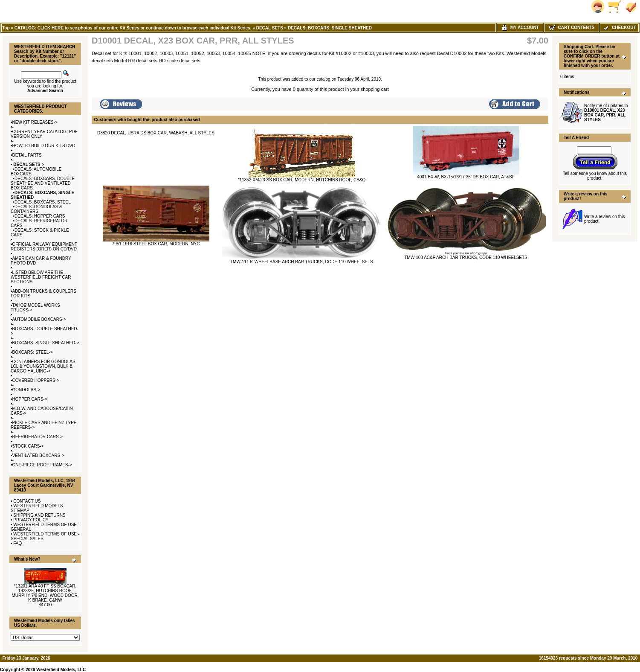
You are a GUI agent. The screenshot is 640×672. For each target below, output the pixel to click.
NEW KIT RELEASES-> (35, 122)
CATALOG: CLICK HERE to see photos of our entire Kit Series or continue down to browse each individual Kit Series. (133, 28)
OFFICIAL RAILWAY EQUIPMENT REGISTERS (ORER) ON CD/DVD (44, 247)
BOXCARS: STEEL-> (33, 352)
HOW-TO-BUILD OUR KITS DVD (44, 146)
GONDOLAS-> (26, 390)
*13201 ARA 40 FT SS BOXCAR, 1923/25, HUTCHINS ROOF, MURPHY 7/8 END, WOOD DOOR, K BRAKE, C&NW (45, 593)
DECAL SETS (270, 28)
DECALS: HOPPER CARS (40, 216)
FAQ (17, 543)
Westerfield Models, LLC (61, 670)
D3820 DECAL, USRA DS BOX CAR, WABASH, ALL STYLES (156, 133)
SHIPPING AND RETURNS (39, 515)
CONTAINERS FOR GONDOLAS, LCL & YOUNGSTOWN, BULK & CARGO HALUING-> (43, 366)
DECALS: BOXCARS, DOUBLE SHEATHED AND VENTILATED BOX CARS (43, 183)
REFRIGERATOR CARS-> (38, 437)
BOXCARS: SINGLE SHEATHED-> (46, 343)
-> (28, 164)
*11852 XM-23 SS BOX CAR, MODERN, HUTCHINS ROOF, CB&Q (302, 180)
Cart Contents (572, 28)
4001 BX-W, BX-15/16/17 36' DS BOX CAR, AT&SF (466, 177)
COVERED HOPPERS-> (36, 380)
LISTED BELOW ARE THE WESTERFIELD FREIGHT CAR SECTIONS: (41, 277)
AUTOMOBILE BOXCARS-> (39, 319)
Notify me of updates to (606, 113)
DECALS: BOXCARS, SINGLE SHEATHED (330, 28)
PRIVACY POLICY (31, 520)
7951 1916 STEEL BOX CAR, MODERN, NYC (156, 244)
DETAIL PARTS (27, 155)
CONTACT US (27, 501)
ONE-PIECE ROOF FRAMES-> (42, 465)
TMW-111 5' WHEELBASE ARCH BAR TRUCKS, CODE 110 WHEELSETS (302, 262)
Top (6, 28)
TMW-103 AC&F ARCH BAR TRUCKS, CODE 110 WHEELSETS (466, 257)
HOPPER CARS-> (30, 399)
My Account (520, 28)
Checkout (619, 28)
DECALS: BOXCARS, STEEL (43, 202)
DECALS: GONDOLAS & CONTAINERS (36, 209)
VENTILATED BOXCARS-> (38, 455)
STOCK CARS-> (28, 446)
